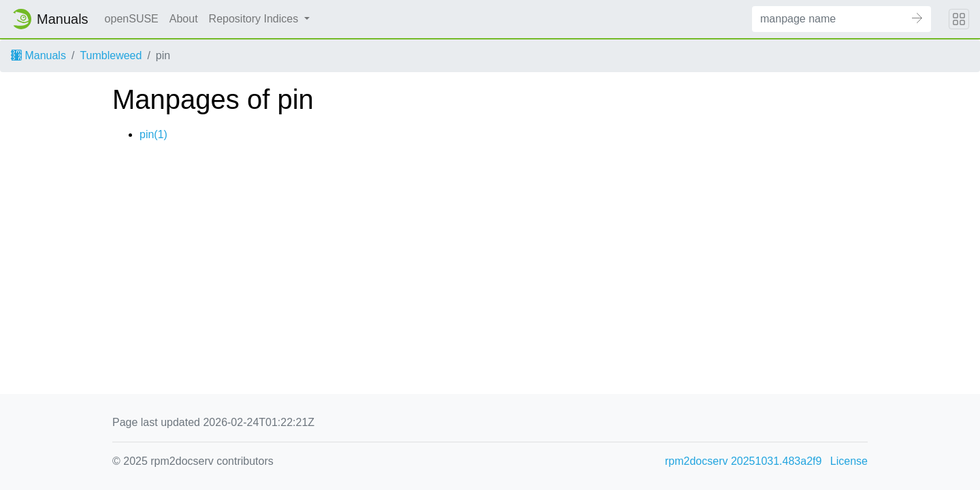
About (184, 19)
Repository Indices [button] (255, 19)
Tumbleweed (111, 55)
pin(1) (153, 134)
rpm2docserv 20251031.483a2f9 (743, 461)
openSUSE (132, 19)
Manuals (38, 55)
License (849, 461)
